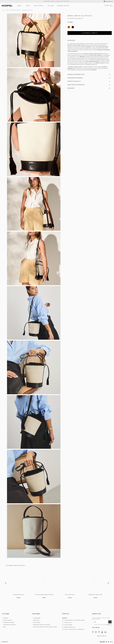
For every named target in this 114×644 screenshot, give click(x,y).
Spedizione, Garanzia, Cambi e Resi (42, 625)
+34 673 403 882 (68, 625)
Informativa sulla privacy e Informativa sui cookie (45, 627)
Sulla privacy (109, 625)
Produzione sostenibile (9, 622)
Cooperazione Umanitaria (9, 625)
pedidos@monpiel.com (70, 627)
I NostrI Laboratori (8, 620)
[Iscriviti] (110, 622)
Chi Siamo (6, 618)
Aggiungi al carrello (90, 33)
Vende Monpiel (37, 618)
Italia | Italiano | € (108, 1)
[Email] (100, 622)
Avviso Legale (37, 622)
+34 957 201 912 (68, 623)
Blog (4, 627)
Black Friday (36, 620)
